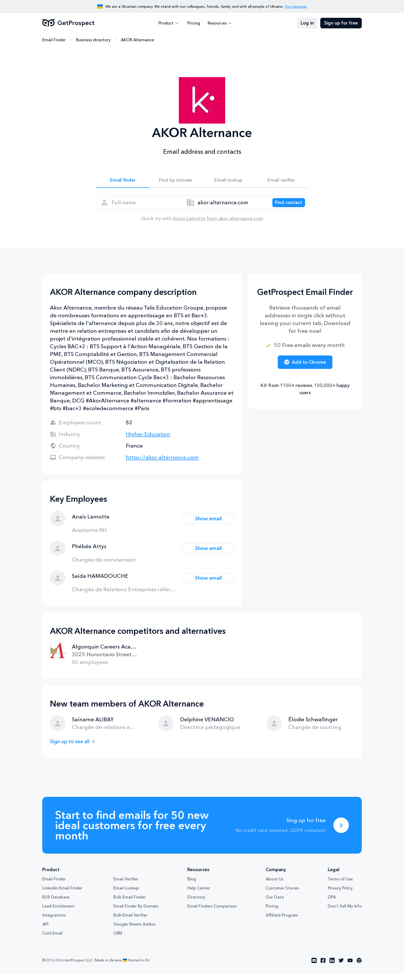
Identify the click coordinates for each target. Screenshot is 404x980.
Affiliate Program (282, 921)
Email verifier (281, 181)
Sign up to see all (72, 747)
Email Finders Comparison (212, 912)
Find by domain (176, 181)
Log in (307, 23)
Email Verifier (126, 885)
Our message (296, 6)
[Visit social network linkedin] (332, 967)
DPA (332, 903)
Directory (196, 903)
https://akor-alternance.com (162, 463)
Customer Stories (282, 894)
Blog (192, 885)
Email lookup (228, 181)
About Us (275, 885)
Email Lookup (126, 894)
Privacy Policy (340, 894)
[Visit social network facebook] (323, 967)
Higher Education (148, 440)
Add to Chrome (305, 368)
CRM (118, 939)
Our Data (275, 903)
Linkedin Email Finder (62, 894)
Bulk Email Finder (130, 903)
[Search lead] (285, 207)
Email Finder (54, 40)
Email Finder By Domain (136, 912)
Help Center (199, 894)
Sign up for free (341, 23)
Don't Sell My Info (345, 912)
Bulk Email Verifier (130, 921)
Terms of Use (340, 885)
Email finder (123, 181)
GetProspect (68, 23)
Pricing (194, 23)
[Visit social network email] (314, 967)
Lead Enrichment (58, 912)
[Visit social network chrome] (359, 967)
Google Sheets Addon (134, 930)
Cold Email (52, 939)
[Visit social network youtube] (350, 967)
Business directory (93, 40)
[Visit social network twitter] (341, 967)
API (45, 930)
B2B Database (56, 903)
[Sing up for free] (341, 831)
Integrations (54, 921)
